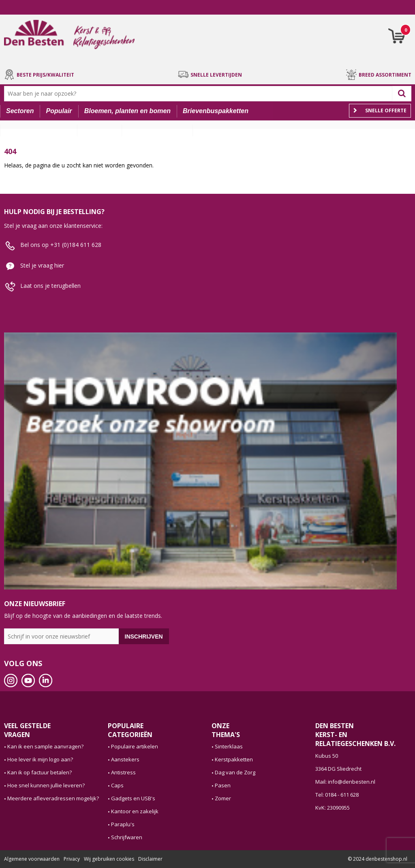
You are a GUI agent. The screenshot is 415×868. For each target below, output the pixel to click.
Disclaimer (150, 859)
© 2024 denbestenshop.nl (378, 859)
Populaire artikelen (135, 746)
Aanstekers (125, 759)
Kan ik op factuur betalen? (40, 772)
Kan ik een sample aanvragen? (45, 746)
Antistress (123, 772)
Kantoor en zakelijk (135, 811)
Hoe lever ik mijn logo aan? (40, 759)
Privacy (72, 859)
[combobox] (200, 94)
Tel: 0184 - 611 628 (337, 795)
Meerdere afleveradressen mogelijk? (53, 798)
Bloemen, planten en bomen (127, 111)
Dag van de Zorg (235, 772)
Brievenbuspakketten (216, 111)
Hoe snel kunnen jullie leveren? (46, 785)
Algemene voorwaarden (32, 859)
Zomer (223, 798)
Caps (117, 785)
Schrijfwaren (127, 837)
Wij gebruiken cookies (109, 859)
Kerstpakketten (234, 759)
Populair (59, 111)
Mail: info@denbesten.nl (345, 782)
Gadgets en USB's (133, 798)
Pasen (223, 785)
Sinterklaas (229, 746)
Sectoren (20, 111)
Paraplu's (123, 824)
